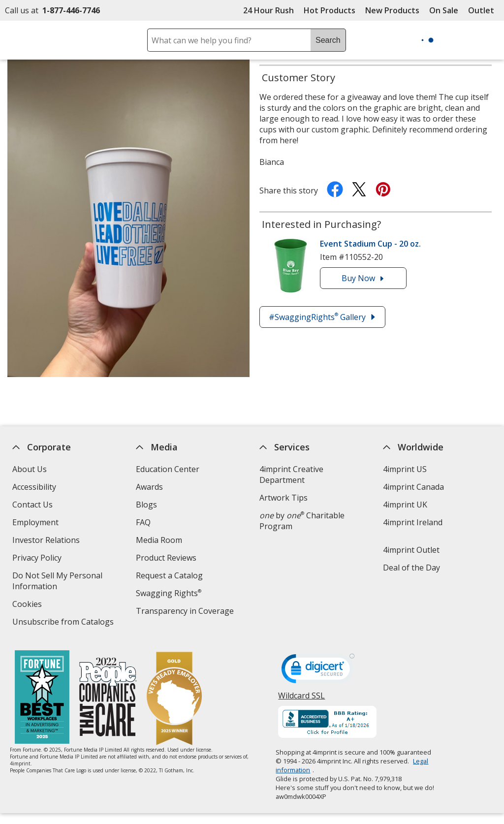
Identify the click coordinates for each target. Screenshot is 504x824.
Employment (35, 522)
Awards (149, 487)
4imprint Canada (413, 487)
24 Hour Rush (268, 10)
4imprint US (405, 469)
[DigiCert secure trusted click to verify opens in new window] (318, 671)
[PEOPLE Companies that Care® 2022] (108, 698)
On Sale (444, 10)
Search (328, 40)
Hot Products (330, 10)
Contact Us (32, 505)
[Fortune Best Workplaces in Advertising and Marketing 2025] (42, 698)
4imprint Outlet (411, 550)
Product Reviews (166, 558)
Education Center (168, 469)
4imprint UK (405, 505)
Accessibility (34, 487)
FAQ (143, 522)
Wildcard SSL (302, 699)
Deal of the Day (411, 568)
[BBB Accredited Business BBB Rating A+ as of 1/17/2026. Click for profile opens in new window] (328, 723)
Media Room (159, 540)
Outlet (484, 10)
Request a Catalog (169, 575)
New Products (392, 10)
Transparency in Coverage (186, 612)
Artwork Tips (283, 498)
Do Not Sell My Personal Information (57, 582)
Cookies (28, 605)
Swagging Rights (169, 593)
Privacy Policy (38, 559)
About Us (30, 469)
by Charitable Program (302, 521)
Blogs (146, 505)
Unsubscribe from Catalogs (64, 623)
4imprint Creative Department (291, 475)
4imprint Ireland (413, 522)
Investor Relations (47, 541)
